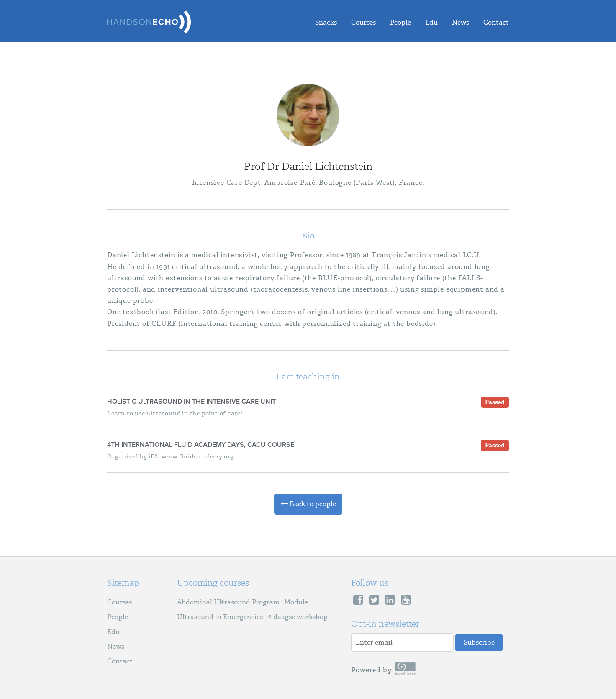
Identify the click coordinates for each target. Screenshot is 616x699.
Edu (431, 22)
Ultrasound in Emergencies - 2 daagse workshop (252, 617)
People (400, 22)
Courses (363, 22)
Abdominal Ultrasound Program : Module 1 (245, 602)
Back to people (308, 504)
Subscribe (479, 642)
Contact (496, 22)
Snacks (326, 22)
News (461, 22)
